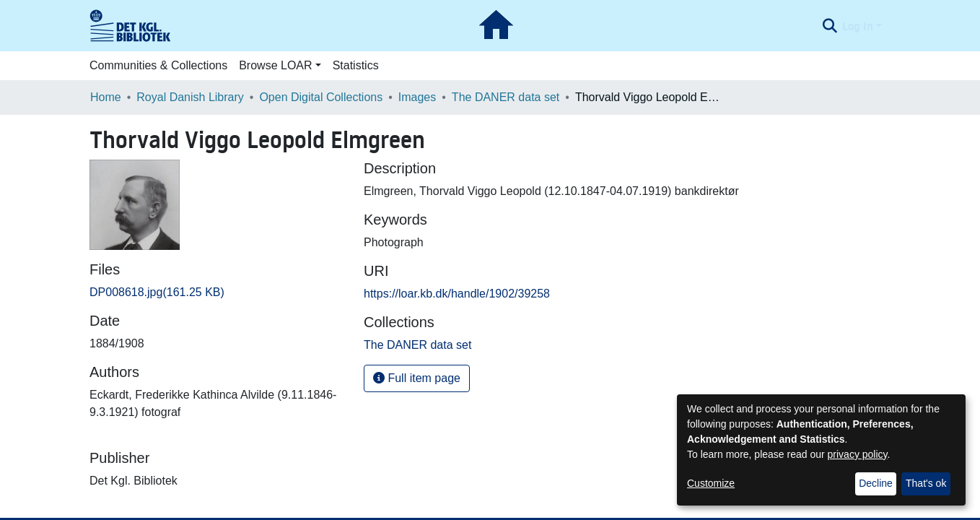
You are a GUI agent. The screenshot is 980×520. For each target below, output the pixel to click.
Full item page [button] (417, 378)
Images (417, 97)
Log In (858, 26)
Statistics (356, 65)
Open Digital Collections (321, 97)
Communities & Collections (158, 65)
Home (106, 97)
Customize (711, 483)
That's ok (926, 483)
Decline (876, 483)
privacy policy (858, 454)
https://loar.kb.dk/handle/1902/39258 (457, 294)
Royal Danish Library (190, 97)
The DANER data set (506, 97)
